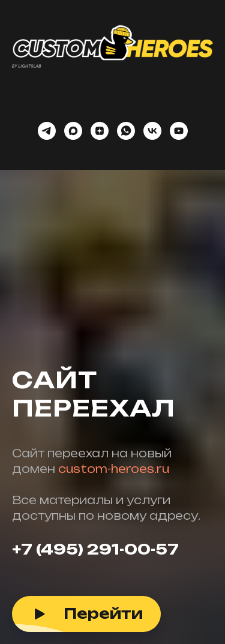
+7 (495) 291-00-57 (95, 549)
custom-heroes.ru (114, 469)
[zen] (100, 131)
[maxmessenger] (73, 131)
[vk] (152, 131)
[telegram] (47, 131)
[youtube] (179, 131)
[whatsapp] (126, 131)
